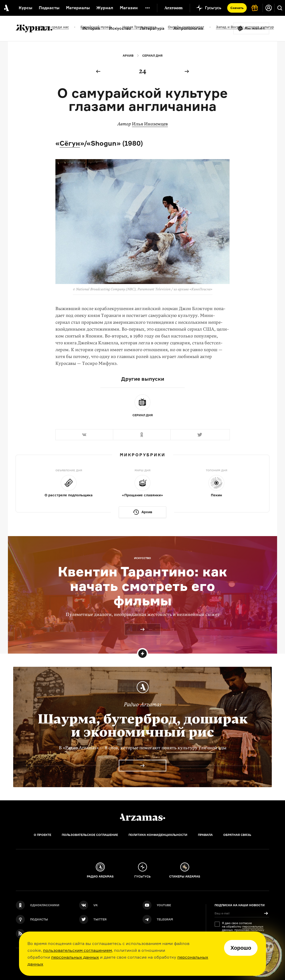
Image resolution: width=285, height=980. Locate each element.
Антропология (188, 28)
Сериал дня (152, 56)
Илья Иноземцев (150, 124)
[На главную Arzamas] (6, 8)
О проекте (42, 835)
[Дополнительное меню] (148, 8)
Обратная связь (237, 835)
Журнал (105, 8)
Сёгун (70, 143)
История (91, 28)
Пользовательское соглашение (90, 835)
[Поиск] (280, 8)
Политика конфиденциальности (158, 835)
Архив (128, 56)
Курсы (25, 8)
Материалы (78, 8)
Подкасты (49, 8)
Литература (152, 28)
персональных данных (75, 957)
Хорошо (241, 948)
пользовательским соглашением (77, 950)
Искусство (120, 28)
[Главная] (142, 817)
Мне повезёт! (255, 28)
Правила (205, 835)
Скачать (237, 8)
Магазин (129, 8)
